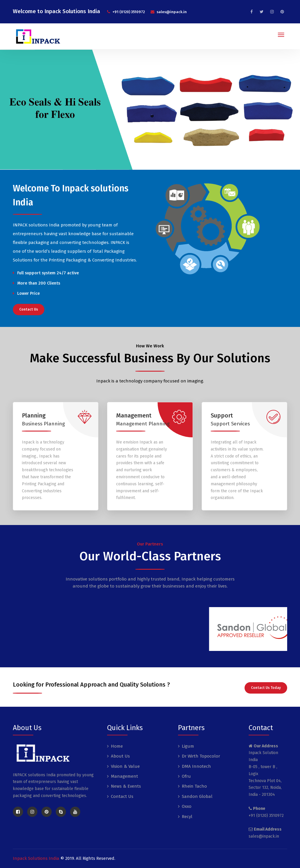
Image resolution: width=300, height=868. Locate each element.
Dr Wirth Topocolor (201, 756)
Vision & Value (125, 766)
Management (124, 776)
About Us (120, 756)
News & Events (126, 786)
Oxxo (187, 806)
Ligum (188, 746)
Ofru (186, 776)
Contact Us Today (266, 688)
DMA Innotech (196, 766)
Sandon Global (197, 796)
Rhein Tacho (194, 786)
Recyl (187, 817)
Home (117, 746)
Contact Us (29, 309)
